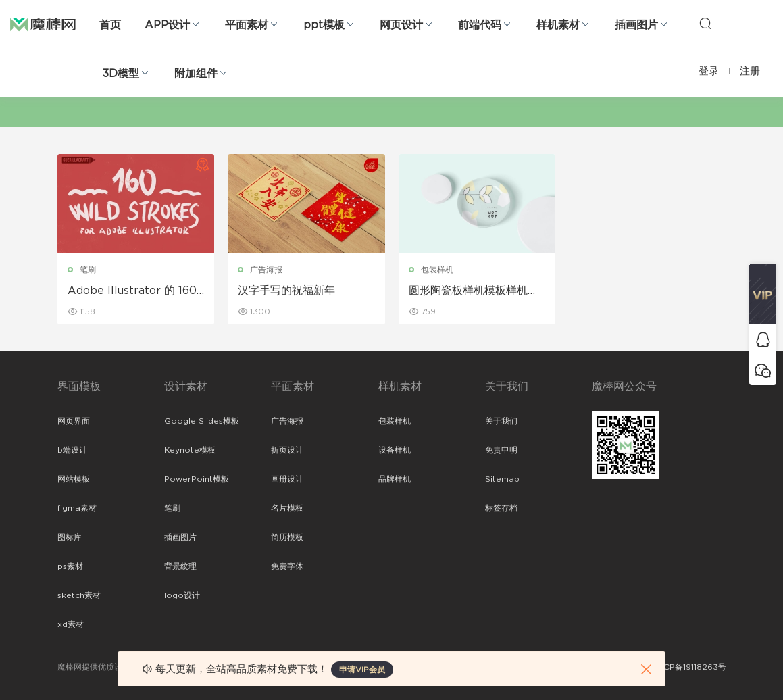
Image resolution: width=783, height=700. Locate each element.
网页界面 (74, 421)
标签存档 (501, 508)
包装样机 (437, 270)
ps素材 (70, 566)
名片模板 (287, 508)
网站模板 (74, 479)
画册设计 (287, 479)
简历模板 (287, 537)
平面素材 (247, 25)
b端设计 (72, 450)
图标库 (70, 537)
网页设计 (401, 25)
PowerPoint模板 (197, 479)
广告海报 (266, 270)
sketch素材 (79, 595)
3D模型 (121, 74)
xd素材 (71, 624)
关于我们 (501, 421)
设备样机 (395, 450)
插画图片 (636, 25)
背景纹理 (180, 566)
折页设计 (287, 450)
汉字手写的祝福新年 (286, 291)
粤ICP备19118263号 (690, 667)
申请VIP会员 (362, 670)
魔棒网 (43, 24)
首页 (110, 25)
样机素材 (558, 25)
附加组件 (196, 74)
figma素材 (77, 508)
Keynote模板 (190, 450)
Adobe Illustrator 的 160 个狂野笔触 (132, 291)
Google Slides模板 (202, 421)
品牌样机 (395, 479)
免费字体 (287, 566)
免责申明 (501, 450)
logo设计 (182, 595)
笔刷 (88, 270)
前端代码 (480, 25)
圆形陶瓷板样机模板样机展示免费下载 (474, 291)
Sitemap (502, 479)
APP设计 (167, 25)
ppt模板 (324, 25)
